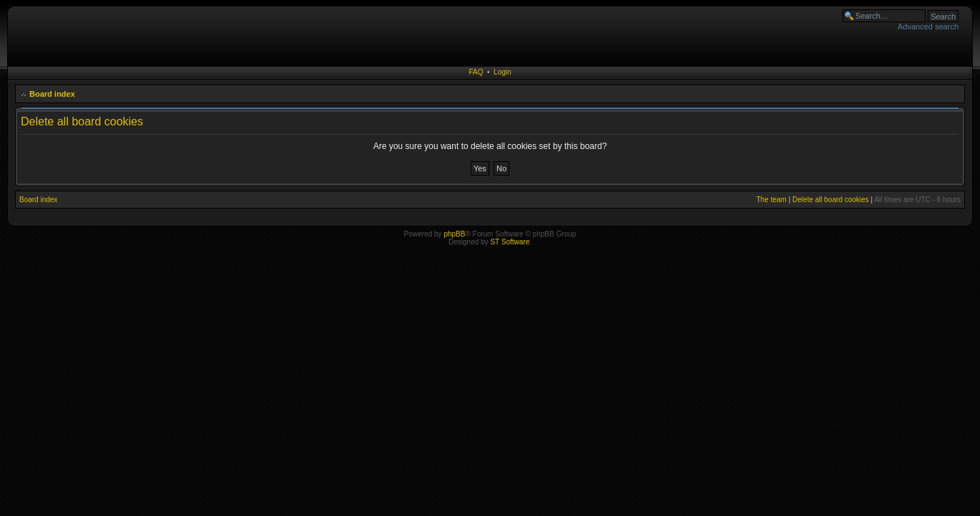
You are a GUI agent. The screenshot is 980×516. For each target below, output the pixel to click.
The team (772, 200)
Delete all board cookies (831, 200)
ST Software (510, 242)
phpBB (454, 234)
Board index (52, 94)
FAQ (476, 72)
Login (502, 72)
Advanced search (928, 27)
